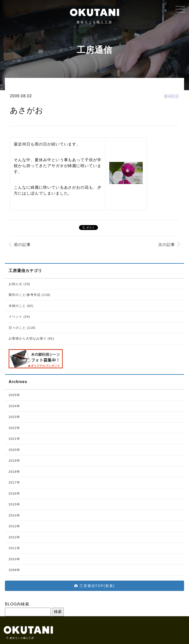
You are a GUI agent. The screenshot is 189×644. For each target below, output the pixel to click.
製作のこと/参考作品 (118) (30, 295)
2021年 (14, 439)
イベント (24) (19, 317)
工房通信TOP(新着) (94, 586)
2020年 (14, 450)
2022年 (14, 428)
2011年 (14, 548)
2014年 (14, 515)
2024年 (14, 406)
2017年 (14, 482)
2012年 (14, 537)
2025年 (14, 395)
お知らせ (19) (19, 284)
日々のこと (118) (22, 328)
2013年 (14, 526)
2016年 (14, 494)
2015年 (14, 504)
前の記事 (22, 245)
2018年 (14, 472)
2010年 (14, 559)
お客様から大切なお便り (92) (31, 338)
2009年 (14, 570)
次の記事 (167, 245)
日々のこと (171, 96)
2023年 (14, 417)
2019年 (14, 461)
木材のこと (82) (21, 306)
